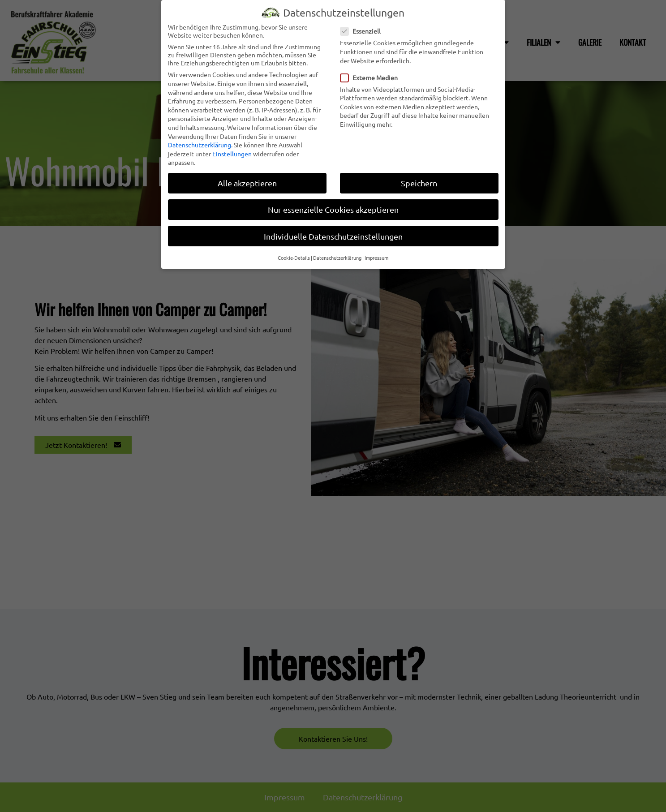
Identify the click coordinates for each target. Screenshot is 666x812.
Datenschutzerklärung (200, 142)
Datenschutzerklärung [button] (337, 255)
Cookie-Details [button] (294, 255)
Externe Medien (372, 74)
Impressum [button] (376, 255)
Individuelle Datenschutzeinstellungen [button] (333, 233)
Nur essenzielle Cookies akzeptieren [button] (333, 207)
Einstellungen (232, 151)
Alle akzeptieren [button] (247, 180)
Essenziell (363, 28)
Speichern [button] (419, 180)
